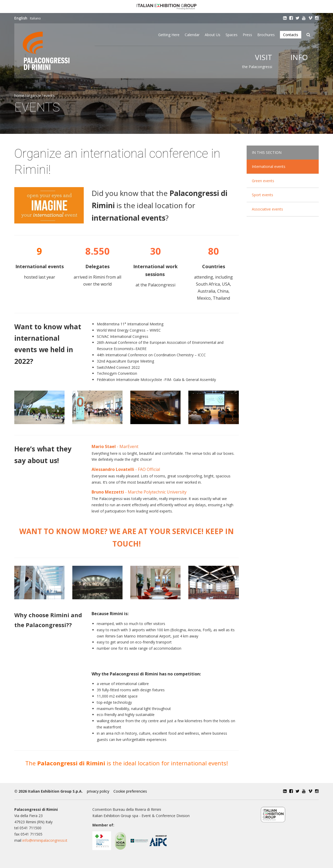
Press (247, 35)
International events (269, 166)
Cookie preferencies (130, 791)
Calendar (192, 35)
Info (299, 57)
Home (19, 96)
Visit (264, 57)
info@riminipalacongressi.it (45, 840)
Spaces (232, 35)
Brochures (266, 35)
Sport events (262, 195)
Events (49, 96)
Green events (263, 181)
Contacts (291, 35)
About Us (213, 35)
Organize (34, 96)
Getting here (169, 35)
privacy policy (98, 791)
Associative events (267, 209)
